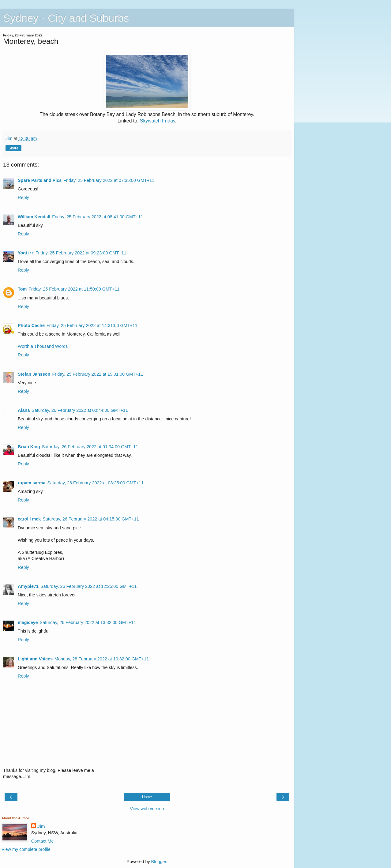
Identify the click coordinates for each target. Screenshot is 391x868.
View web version (147, 809)
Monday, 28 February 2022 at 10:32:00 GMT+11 (102, 659)
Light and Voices (35, 659)
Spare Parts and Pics (40, 180)
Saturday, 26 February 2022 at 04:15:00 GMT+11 (91, 519)
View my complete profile (26, 849)
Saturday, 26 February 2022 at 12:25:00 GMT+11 (89, 586)
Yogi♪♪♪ (26, 253)
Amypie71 (28, 586)
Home (147, 797)
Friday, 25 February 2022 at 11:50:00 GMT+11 (74, 289)
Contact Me (43, 841)
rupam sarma (32, 483)
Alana (24, 410)
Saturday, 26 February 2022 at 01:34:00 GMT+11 (90, 447)
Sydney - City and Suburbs (66, 18)
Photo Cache (31, 325)
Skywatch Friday (158, 121)
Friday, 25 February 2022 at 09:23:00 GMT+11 (81, 253)
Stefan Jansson (34, 374)
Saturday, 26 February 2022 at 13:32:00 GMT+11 (88, 622)
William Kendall (34, 217)
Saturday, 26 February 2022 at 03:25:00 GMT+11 (95, 483)
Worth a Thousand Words (43, 346)
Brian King (29, 447)
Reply (23, 197)
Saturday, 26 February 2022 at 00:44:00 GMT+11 (80, 410)
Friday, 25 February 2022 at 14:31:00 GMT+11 (92, 325)
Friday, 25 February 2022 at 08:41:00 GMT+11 (98, 217)
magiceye (28, 622)
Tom (22, 289)
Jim (41, 826)
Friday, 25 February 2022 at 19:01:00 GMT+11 (98, 374)
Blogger (159, 862)
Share (13, 148)
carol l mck (29, 519)
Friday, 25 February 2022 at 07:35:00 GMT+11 (109, 180)
